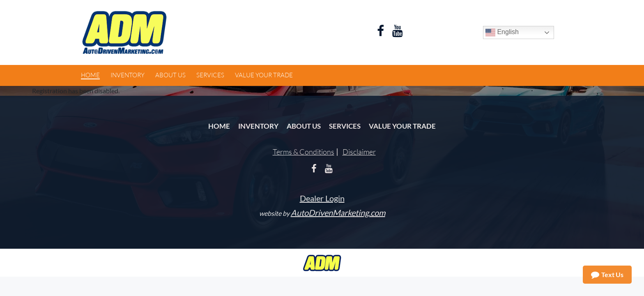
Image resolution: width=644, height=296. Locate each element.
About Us (304, 126)
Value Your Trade (402, 126)
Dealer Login (322, 198)
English (502, 32)
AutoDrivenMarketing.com (338, 213)
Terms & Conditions (304, 152)
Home (219, 126)
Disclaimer (359, 152)
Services (345, 126)
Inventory (258, 126)
